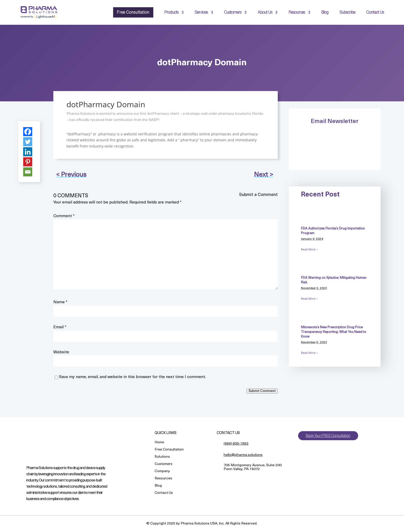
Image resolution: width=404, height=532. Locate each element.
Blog (325, 12)
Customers (233, 12)
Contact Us (375, 12)
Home (159, 443)
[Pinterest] (28, 162)
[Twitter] (28, 142)
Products (171, 12)
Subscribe (347, 12)
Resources (297, 12)
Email (60, 327)
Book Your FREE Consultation (330, 436)
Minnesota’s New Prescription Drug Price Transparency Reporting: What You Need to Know (334, 332)
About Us (265, 12)
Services (201, 12)
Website (61, 352)
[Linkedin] (28, 152)
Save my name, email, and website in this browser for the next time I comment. (132, 377)
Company (162, 472)
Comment (64, 216)
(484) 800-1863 (236, 444)
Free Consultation (133, 12)
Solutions (162, 457)
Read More (308, 249)
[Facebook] (28, 132)
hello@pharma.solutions (243, 455)
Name (60, 302)
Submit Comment (262, 391)
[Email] (28, 172)
